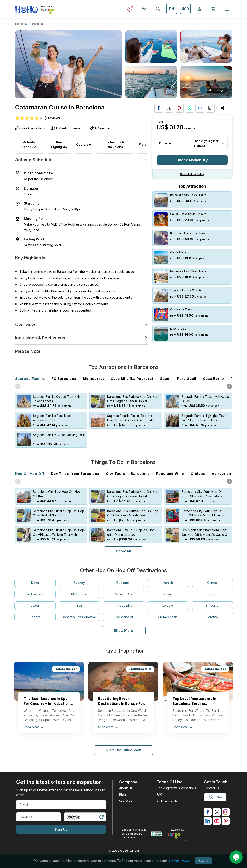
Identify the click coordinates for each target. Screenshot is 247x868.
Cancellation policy (192, 174)
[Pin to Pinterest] (179, 108)
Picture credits (167, 797)
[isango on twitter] (217, 808)
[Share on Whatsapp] (190, 108)
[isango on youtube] (217, 817)
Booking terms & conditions (176, 784)
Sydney (79, 578)
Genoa (212, 578)
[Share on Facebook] (159, 108)
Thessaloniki (123, 612)
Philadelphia (124, 601)
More (143, 145)
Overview (84, 145)
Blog (123, 790)
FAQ (160, 790)
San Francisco (35, 590)
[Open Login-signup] (199, 9)
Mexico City (124, 590)
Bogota (35, 612)
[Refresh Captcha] (101, 813)
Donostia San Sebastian (79, 612)
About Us (126, 784)
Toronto (212, 612)
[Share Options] (222, 108)
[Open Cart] (213, 9)
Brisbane (212, 601)
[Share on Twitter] (169, 108)
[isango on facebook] (208, 808)
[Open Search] (158, 9)
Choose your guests (206, 141)
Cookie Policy (179, 861)
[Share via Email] (200, 108)
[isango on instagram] (226, 808)
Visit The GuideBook (124, 746)
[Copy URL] (210, 108)
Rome (168, 590)
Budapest (123, 578)
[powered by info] (176, 831)
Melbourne (79, 590)
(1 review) (52, 118)
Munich (168, 578)
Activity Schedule (29, 145)
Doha (35, 578)
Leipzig (168, 601)
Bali (79, 601)
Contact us (211, 784)
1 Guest (199, 146)
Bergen (212, 590)
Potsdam (35, 601)
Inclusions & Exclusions (115, 145)
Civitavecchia (168, 612)
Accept (203, 861)
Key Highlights (59, 145)
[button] (229, 386)
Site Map (126, 797)
